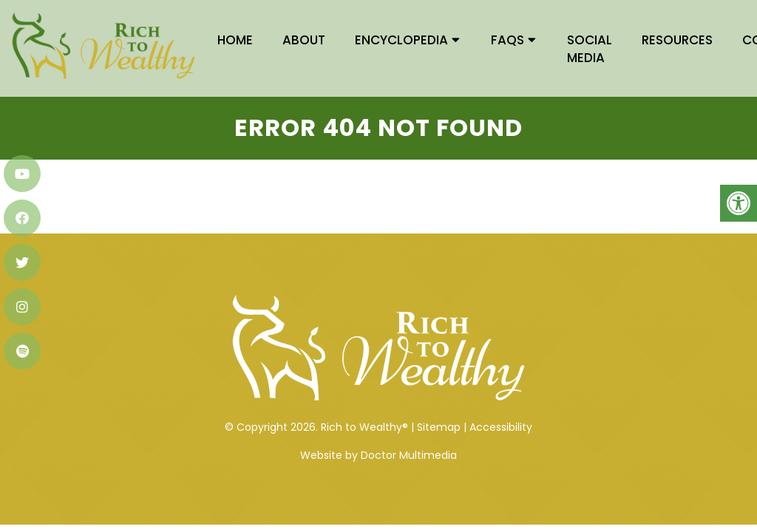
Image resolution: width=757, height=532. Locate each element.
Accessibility (501, 400)
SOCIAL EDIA (590, 49)
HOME (235, 40)
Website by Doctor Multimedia (378, 428)
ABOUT (304, 40)
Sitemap (439, 400)
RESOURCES (677, 40)
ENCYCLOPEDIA (401, 40)
